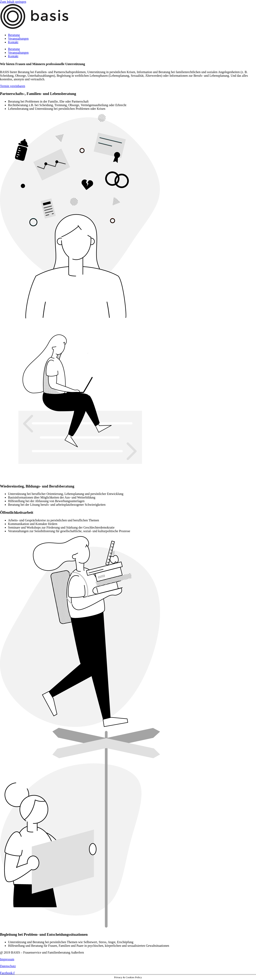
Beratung (14, 35)
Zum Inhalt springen (13, 2)
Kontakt (13, 42)
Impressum (7, 959)
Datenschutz (8, 966)
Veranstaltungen (18, 39)
